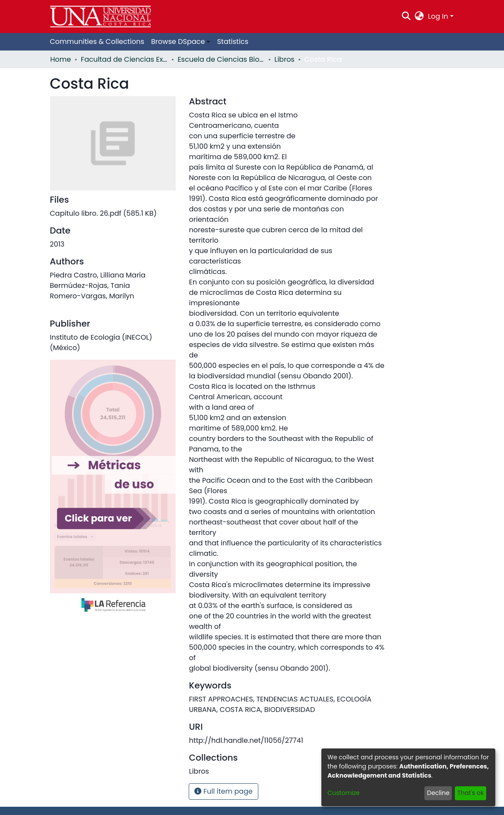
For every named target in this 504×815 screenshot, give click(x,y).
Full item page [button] (224, 791)
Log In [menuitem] (438, 16)
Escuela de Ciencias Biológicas (221, 59)
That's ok (471, 793)
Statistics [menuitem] (233, 42)
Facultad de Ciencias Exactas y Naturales (124, 59)
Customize (344, 793)
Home (61, 59)
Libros (284, 59)
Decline (438, 793)
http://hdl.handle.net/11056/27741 (246, 740)
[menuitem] (419, 17)
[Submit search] (406, 17)
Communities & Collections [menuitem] (97, 42)
